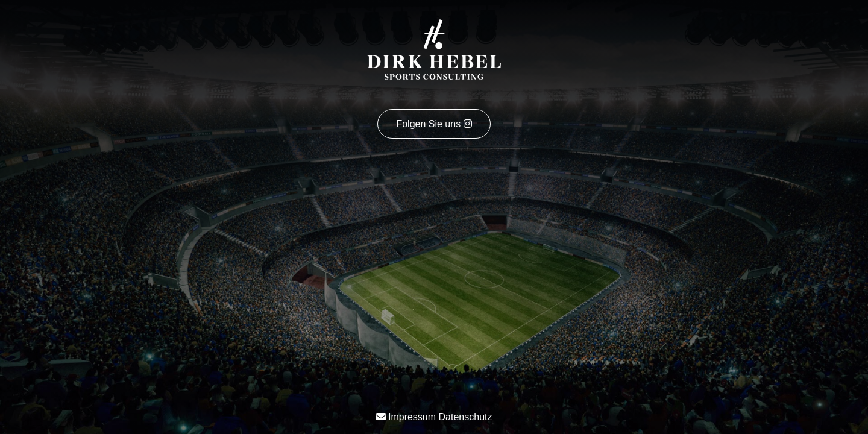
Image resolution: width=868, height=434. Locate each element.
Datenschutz (466, 417)
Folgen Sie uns (434, 124)
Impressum (412, 417)
